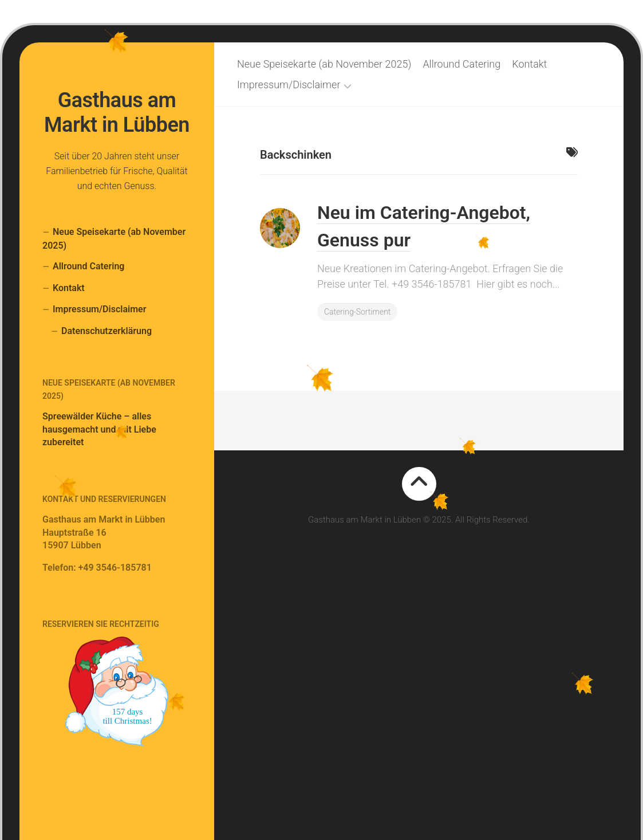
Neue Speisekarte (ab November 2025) (114, 239)
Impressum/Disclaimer (99, 309)
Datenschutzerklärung (106, 331)
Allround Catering (88, 266)
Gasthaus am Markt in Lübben (117, 113)
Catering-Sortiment (357, 312)
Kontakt (69, 288)
